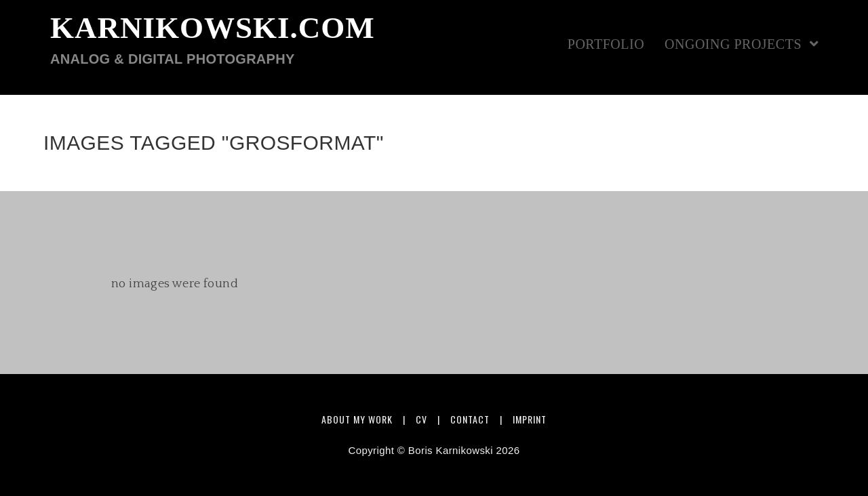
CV (421, 419)
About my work (357, 419)
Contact (470, 419)
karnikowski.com (213, 40)
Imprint (530, 419)
